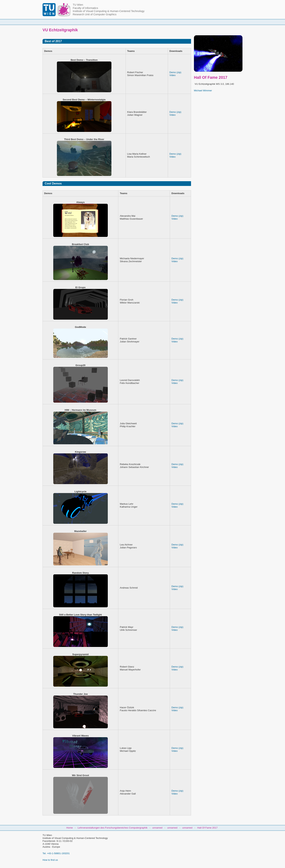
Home (77, 22)
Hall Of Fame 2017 (207, 828)
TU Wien (78, 5)
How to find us (50, 860)
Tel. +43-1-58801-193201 (56, 853)
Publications (188, 22)
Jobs (208, 22)
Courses (116, 22)
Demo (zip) (175, 72)
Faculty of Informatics (85, 8)
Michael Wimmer (203, 91)
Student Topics (140, 22)
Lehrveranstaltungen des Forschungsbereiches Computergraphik (113, 828)
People (96, 22)
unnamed (157, 828)
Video (172, 75)
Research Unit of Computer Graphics (95, 14)
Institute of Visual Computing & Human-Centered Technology (109, 11)
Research (164, 22)
